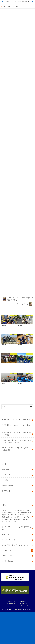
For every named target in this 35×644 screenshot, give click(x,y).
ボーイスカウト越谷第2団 (17, 642)
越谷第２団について (8, 593)
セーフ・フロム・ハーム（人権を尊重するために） (16, 560)
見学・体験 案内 (7, 583)
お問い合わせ (6, 537)
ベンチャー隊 (6, 507)
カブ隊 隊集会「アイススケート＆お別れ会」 (17, 452)
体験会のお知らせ (8, 518)
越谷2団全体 (6, 523)
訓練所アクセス (7, 588)
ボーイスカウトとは (8, 572)
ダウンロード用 (7, 567)
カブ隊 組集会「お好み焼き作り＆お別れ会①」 (16, 458)
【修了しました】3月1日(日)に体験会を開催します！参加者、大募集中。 (16, 474)
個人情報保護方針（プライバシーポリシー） (16, 577)
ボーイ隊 (5, 512)
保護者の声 (24, 634)
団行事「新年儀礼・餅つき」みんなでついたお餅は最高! (16, 481)
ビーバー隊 (6, 502)
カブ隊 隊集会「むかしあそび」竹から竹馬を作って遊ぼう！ (17, 466)
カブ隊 (4, 496)
